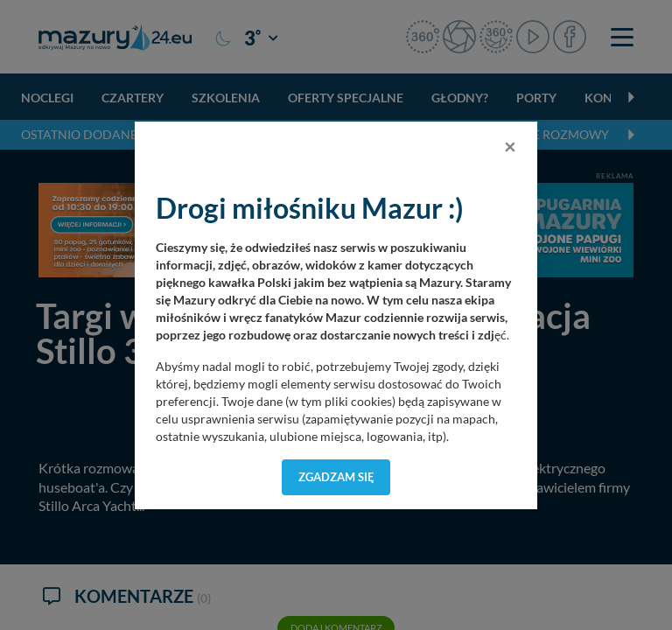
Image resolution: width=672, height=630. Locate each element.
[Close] (510, 146)
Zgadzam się (336, 477)
